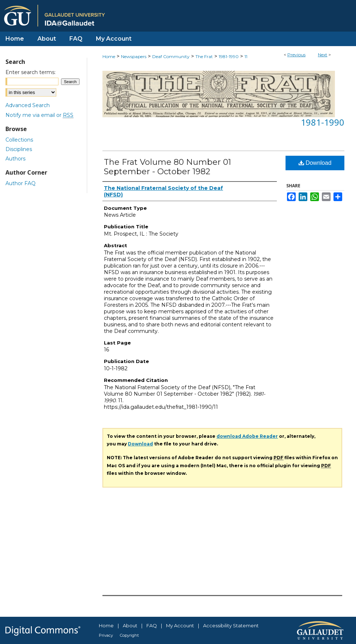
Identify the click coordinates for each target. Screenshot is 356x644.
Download (315, 163)
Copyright (129, 635)
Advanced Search (28, 105)
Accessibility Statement (231, 625)
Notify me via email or (39, 115)
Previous (296, 55)
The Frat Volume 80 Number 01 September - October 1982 (167, 167)
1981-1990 (229, 56)
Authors (15, 159)
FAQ (152, 625)
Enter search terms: (31, 72)
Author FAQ (21, 183)
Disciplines (19, 149)
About (130, 625)
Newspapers (134, 56)
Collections (19, 140)
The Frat (204, 56)
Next (323, 55)
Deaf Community (171, 56)
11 (246, 56)
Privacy (106, 635)
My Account (180, 625)
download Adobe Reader (247, 436)
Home (109, 56)
